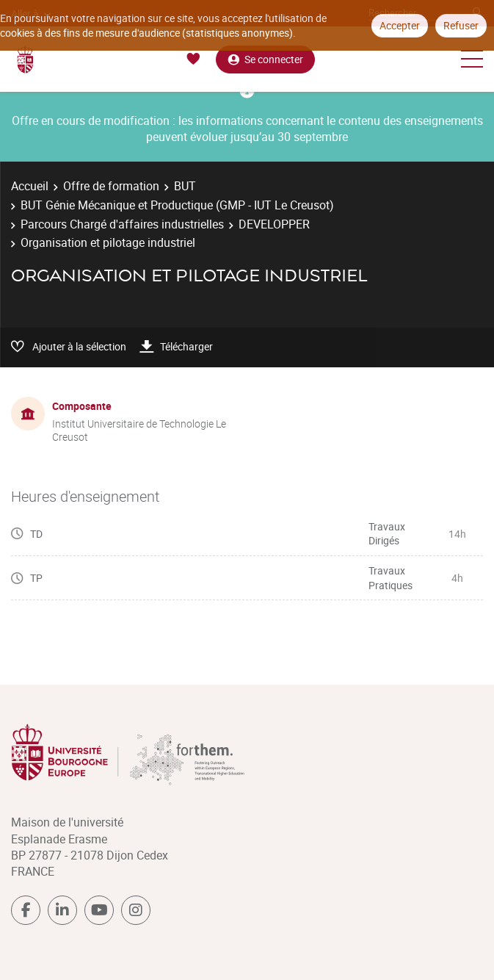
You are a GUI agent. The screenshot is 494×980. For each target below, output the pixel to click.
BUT (185, 186)
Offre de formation (111, 186)
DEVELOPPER (274, 224)
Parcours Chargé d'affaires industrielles (122, 224)
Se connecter (265, 59)
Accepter (400, 25)
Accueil (30, 186)
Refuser (461, 25)
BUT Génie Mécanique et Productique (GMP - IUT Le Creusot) (177, 205)
